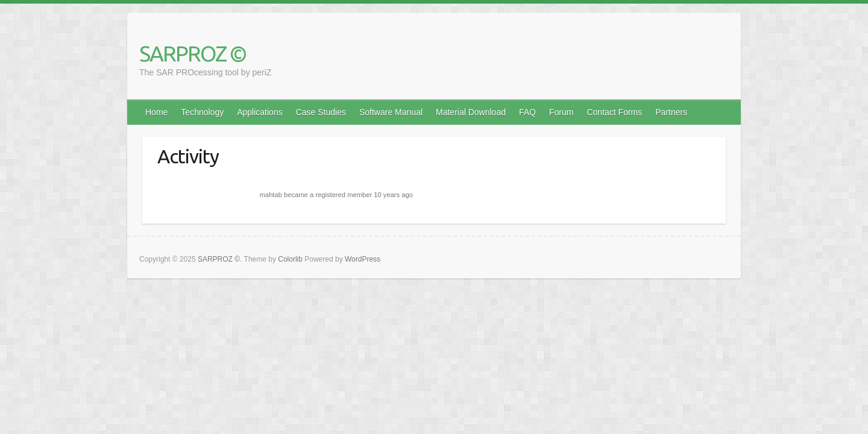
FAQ (527, 112)
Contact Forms (614, 112)
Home (156, 112)
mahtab (271, 195)
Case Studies (321, 112)
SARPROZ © (193, 53)
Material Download (471, 112)
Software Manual (391, 112)
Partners (671, 112)
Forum (561, 112)
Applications (260, 112)
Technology (202, 112)
